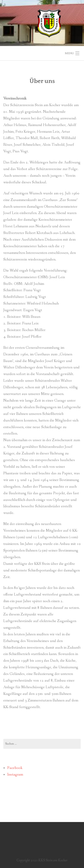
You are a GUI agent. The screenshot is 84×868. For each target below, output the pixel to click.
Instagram (15, 775)
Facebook (15, 768)
